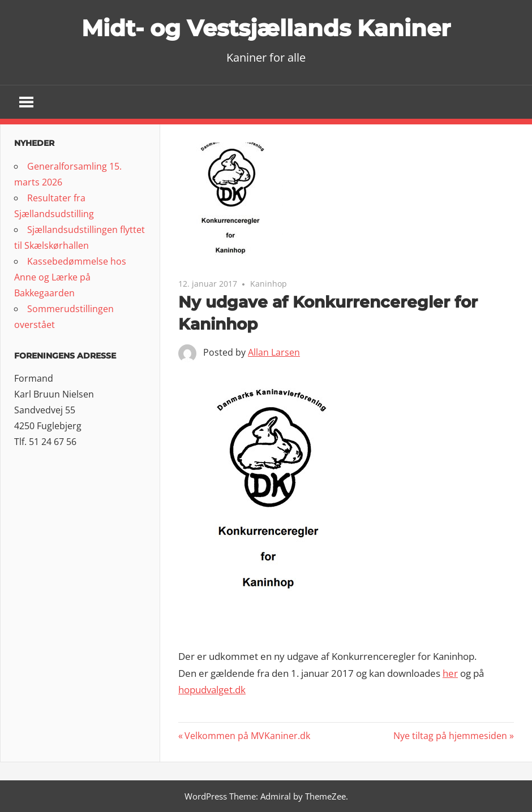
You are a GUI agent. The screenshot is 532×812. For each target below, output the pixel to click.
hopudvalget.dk (212, 690)
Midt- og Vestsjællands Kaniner (266, 28)
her (450, 673)
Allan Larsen (274, 352)
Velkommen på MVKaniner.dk (247, 736)
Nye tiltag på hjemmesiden (450, 736)
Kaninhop (269, 284)
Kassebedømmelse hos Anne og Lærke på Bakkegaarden (70, 277)
